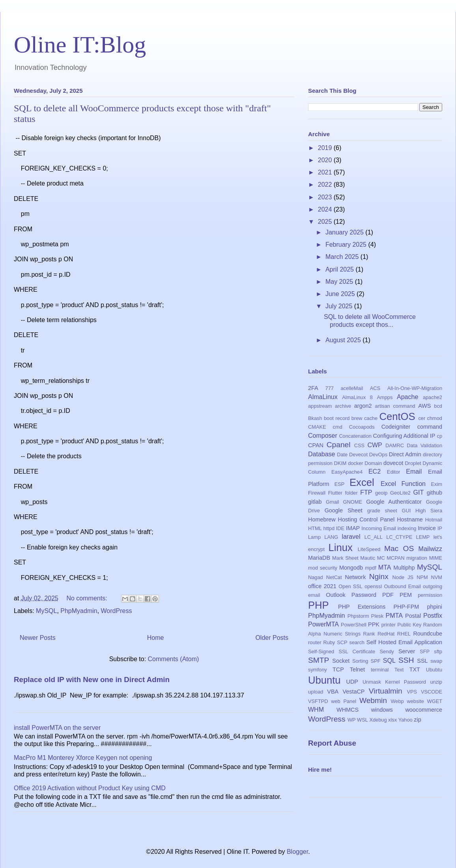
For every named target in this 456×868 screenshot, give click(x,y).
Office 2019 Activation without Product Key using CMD (90, 788)
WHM (316, 710)
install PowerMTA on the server (57, 728)
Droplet (413, 463)
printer (389, 625)
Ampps (385, 397)
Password (364, 595)
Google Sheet (344, 510)
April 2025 (341, 269)
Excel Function (403, 484)
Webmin (373, 700)
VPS (412, 692)
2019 (326, 148)
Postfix (433, 616)
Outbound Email (402, 586)
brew (357, 418)
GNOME (353, 502)
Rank (369, 634)
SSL (422, 661)
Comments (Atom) (174, 659)
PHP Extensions (362, 607)
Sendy (387, 651)
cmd (338, 427)
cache (371, 418)
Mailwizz (430, 549)
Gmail (332, 502)
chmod (435, 418)
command (430, 427)
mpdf (370, 568)
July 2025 (340, 306)
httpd (329, 528)
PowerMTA (323, 624)
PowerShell (354, 625)
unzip (436, 682)
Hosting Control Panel (366, 519)
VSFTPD (318, 701)
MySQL (46, 611)
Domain (373, 463)
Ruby (329, 642)
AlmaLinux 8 (357, 397)
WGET (435, 701)
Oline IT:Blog (80, 45)
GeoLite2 (400, 493)
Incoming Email (379, 528)
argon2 (363, 406)
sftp (438, 651)
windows (382, 710)
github (435, 493)
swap (436, 661)
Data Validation (424, 445)
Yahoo (406, 720)
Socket (341, 661)
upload (316, 692)
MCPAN (395, 558)
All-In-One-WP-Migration (415, 388)
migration (417, 558)
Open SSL (350, 586)
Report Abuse (332, 743)
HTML (315, 528)
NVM (437, 577)
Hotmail (434, 520)
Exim (437, 484)
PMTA (394, 616)
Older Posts (272, 638)
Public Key (409, 625)
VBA (333, 692)
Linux (341, 547)
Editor (393, 472)
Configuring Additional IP (404, 436)
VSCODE (432, 692)
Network (356, 577)
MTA (385, 567)
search (357, 642)
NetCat (334, 577)
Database (322, 454)
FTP (366, 492)
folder (351, 493)
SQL (389, 661)
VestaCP (353, 692)
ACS (375, 388)
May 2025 (340, 282)
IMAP (353, 528)
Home (156, 638)
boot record (337, 418)
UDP (352, 682)
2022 (326, 185)
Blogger (297, 852)
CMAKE (317, 427)
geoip (381, 493)
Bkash (315, 418)
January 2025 (345, 232)
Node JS (403, 577)
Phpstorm (358, 616)
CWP (375, 445)
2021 (326, 172)
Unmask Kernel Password (394, 682)
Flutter (335, 493)
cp (440, 436)
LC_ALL (374, 537)
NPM (422, 577)
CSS (359, 445)
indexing (407, 528)
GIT (419, 492)
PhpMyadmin (79, 611)
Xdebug (378, 720)
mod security (323, 568)
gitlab (315, 502)
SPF (376, 661)
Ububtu (434, 670)
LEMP (423, 537)
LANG (331, 537)
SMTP (319, 660)
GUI (406, 511)
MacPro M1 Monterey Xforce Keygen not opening (83, 758)
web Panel (344, 701)
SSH (406, 660)
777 (330, 388)
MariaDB (319, 558)
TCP (338, 669)
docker (355, 463)
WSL (363, 720)
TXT (415, 669)
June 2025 (341, 294)
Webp (397, 701)
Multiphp (404, 568)
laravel (351, 537)
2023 (326, 197)
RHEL (404, 634)
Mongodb (351, 568)
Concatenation (355, 436)
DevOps (378, 455)
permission (430, 595)
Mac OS (399, 548)
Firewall (317, 493)
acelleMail (352, 388)
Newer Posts (38, 638)
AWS (424, 406)
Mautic (368, 558)
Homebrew (322, 519)
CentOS (397, 416)
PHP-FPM (406, 607)
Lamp (314, 537)
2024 (326, 209)
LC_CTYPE (399, 537)
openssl (373, 586)
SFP (425, 651)
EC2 (375, 471)
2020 (326, 160)
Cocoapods (362, 427)
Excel (362, 482)
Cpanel (339, 445)
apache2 (433, 397)
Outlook (336, 595)
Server (407, 651)
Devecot (358, 455)
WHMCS (348, 710)
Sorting (360, 661)
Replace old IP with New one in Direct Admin (92, 680)
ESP (340, 484)
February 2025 (347, 245)
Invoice (427, 528)
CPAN (316, 445)
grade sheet (382, 511)
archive (343, 406)
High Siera (429, 511)
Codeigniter (396, 427)
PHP (319, 605)
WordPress (117, 611)
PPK (374, 624)
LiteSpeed (369, 549)
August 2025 (344, 340)
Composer (323, 436)
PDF (388, 595)
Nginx (379, 576)
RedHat (386, 634)
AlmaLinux (323, 397)
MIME (436, 558)
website (415, 701)
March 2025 (343, 257)
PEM (406, 595)
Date (342, 455)
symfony (318, 670)
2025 (326, 222)
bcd (438, 406)
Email (414, 471)
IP (440, 528)
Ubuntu (324, 680)
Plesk (377, 616)
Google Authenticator (394, 502)
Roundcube (428, 634)
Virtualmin (386, 691)
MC (381, 558)
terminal (380, 670)
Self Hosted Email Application (404, 642)
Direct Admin (405, 454)
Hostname (410, 519)
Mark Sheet (345, 558)
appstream (320, 406)
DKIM (340, 463)
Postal (413, 616)
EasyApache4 (347, 472)
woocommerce (424, 710)
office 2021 (322, 586)
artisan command (395, 406)
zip (417, 720)
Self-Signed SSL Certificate (342, 651)
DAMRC (395, 445)
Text (399, 670)
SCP (342, 642)
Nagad (316, 577)
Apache (407, 397)
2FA (313, 388)
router (315, 642)
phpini (435, 607)
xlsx (392, 720)
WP (352, 720)
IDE (340, 528)
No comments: (88, 598)
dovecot (393, 463)
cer (422, 418)
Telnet (357, 669)
